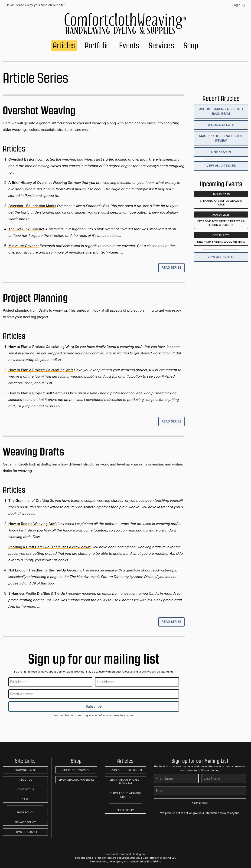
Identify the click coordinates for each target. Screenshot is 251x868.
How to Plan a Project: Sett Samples (38, 393)
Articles (64, 45)
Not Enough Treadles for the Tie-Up (37, 570)
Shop (191, 45)
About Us (25, 780)
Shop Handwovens (76, 770)
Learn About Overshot (125, 770)
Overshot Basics (21, 159)
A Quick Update (221, 125)
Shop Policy (25, 812)
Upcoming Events (25, 770)
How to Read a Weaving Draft (33, 524)
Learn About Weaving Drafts (125, 795)
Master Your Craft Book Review (221, 138)
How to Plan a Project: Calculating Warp (41, 347)
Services (161, 45)
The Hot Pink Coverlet (26, 229)
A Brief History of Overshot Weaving (38, 183)
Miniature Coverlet (24, 246)
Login (236, 5)
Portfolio (97, 45)
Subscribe (94, 706)
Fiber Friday (125, 810)
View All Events (221, 257)
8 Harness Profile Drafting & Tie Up (37, 593)
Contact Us (25, 789)
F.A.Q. (25, 799)
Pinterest (125, 854)
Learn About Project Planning (125, 782)
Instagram (139, 854)
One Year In (221, 152)
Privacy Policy (25, 822)
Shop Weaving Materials (76, 780)
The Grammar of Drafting (29, 500)
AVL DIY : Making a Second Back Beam (221, 111)
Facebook (112, 854)
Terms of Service (25, 832)
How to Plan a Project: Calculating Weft (41, 370)
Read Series (171, 268)
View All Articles (221, 166)
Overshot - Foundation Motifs (32, 206)
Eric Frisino (154, 861)
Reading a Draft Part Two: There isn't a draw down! (50, 547)
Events (129, 45)
